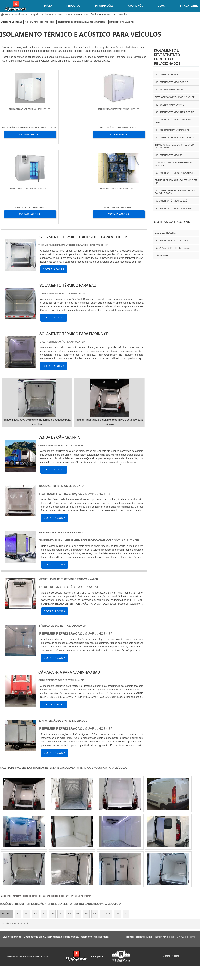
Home (130, 858)
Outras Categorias (172, 222)
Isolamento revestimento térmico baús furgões (176, 192)
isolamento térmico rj (169, 155)
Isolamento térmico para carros (175, 138)
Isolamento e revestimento (171, 240)
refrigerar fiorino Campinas (122, 22)
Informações (104, 6)
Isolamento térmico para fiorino (175, 112)
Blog (161, 6)
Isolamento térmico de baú (171, 201)
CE (95, 834)
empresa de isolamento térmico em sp (176, 182)
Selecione (7, 834)
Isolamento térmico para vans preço (173, 121)
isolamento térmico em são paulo (175, 173)
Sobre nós (136, 6)
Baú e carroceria (165, 233)
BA (86, 834)
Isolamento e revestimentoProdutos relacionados (167, 57)
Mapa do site (186, 858)
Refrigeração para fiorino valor (175, 97)
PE (78, 834)
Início (48, 6)
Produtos (73, 6)
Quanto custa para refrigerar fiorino (173, 164)
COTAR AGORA (19, 134)
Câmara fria (162, 256)
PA (126, 834)
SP (44, 834)
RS (69, 834)
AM (118, 834)
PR (52, 834)
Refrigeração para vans (169, 105)
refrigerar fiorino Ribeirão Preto (39, 22)
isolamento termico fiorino (172, 82)
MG (27, 834)
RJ (18, 834)
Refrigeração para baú (169, 90)
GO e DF (106, 834)
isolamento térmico (167, 75)
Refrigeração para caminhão (172, 130)
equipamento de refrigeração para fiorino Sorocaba (82, 22)
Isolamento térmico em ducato (173, 208)
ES (35, 834)
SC (61, 834)
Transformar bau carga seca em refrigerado (174, 146)
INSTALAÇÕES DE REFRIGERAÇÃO (173, 248)
